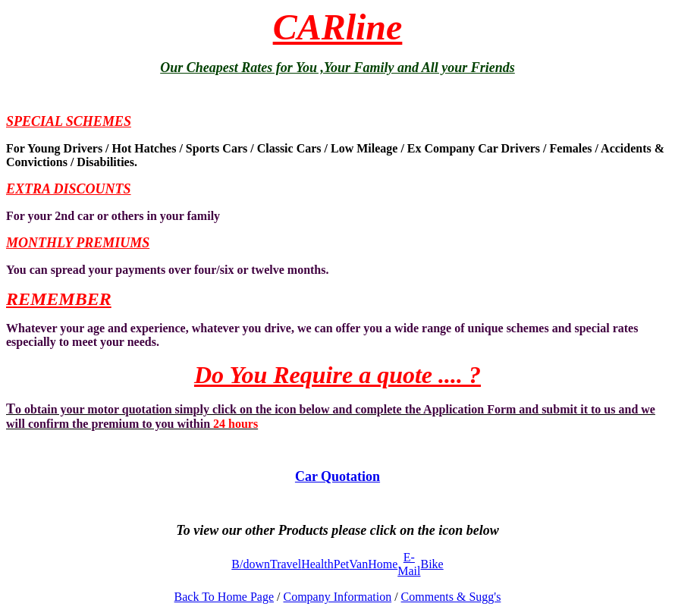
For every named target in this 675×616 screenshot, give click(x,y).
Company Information (338, 597)
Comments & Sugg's (451, 597)
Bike (432, 564)
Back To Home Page (224, 597)
